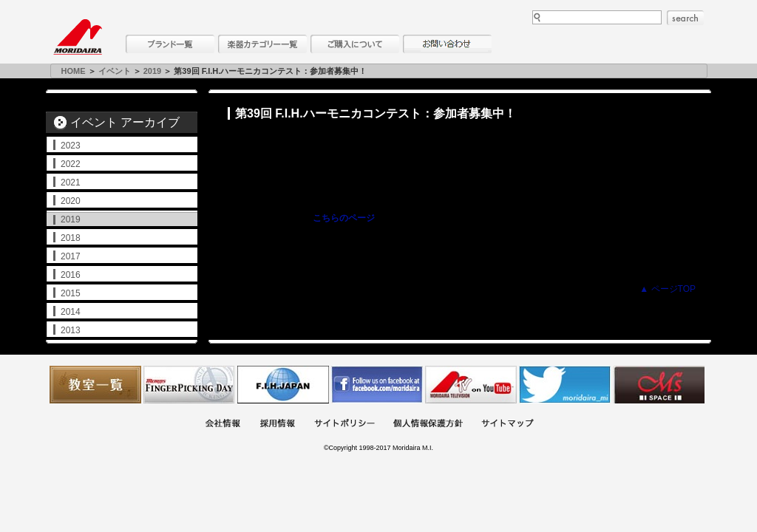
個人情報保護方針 (428, 424)
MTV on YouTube (471, 385)
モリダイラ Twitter (565, 385)
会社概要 (223, 424)
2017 (71, 256)
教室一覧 (95, 385)
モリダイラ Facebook (377, 385)
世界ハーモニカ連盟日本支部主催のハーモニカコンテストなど (283, 385)
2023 (71, 146)
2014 (71, 312)
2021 (71, 183)
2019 (152, 71)
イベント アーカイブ (125, 122)
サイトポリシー (344, 424)
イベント (115, 71)
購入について (355, 44)
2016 (71, 275)
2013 (71, 330)
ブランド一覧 (170, 44)
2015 (71, 293)
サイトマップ (507, 424)
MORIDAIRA (78, 37)
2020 (71, 201)
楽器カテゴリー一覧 (262, 44)
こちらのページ (344, 218)
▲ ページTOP (668, 289)
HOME (74, 71)
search (685, 18)
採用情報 (277, 424)
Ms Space (659, 385)
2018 (71, 238)
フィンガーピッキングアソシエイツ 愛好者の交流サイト (189, 385)
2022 (71, 164)
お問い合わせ (447, 44)
